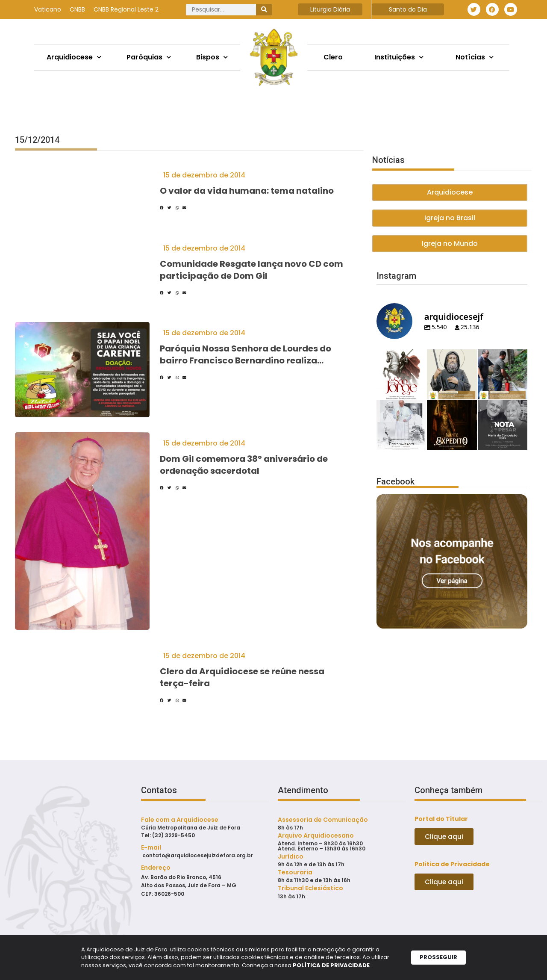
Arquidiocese (74, 57)
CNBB (77, 9)
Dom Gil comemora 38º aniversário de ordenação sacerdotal (244, 465)
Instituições (399, 57)
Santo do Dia (408, 9)
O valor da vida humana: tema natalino (247, 191)
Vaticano (48, 9)
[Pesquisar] (264, 10)
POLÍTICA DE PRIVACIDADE (331, 967)
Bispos (212, 57)
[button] (162, 208)
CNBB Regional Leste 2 (126, 9)
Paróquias (149, 57)
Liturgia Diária (330, 9)
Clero (333, 57)
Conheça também (448, 790)
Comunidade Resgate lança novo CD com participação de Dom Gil (251, 270)
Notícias (475, 57)
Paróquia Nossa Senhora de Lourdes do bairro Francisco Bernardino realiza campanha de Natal (246, 360)
